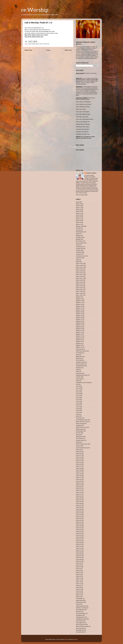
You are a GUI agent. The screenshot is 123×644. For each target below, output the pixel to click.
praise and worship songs (82, 448)
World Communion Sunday (82, 626)
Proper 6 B (78, 576)
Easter (77, 262)
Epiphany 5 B (79, 323)
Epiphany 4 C (79, 319)
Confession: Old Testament (82, 132)
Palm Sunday (79, 438)
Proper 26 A (79, 541)
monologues (79, 425)
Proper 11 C (79, 461)
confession (78, 254)
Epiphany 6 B (79, 329)
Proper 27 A (79, 546)
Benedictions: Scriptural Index (83, 134)
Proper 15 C (79, 483)
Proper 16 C (79, 489)
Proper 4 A (78, 563)
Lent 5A (78, 414)
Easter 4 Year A (79, 275)
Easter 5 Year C (80, 284)
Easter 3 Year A (79, 269)
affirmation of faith (80, 226)
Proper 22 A (79, 518)
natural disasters (80, 431)
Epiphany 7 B (79, 334)
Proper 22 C (79, 522)
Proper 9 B (78, 593)
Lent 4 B (78, 405)
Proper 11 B (79, 459)
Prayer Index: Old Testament (82, 112)
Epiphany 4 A (79, 316)
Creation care (79, 258)
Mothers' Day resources (81, 427)
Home (48, 50)
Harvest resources (80, 364)
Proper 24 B (79, 532)
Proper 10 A (79, 451)
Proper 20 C (79, 511)
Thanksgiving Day (80, 617)
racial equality (79, 598)
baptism (78, 234)
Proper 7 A (78, 580)
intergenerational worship (82, 375)
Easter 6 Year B (80, 288)
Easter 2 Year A (79, 263)
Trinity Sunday (79, 621)
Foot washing (79, 353)
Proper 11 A (79, 457)
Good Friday (79, 360)
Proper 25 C (79, 539)
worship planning (80, 632)
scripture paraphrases (81, 606)
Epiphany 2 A (79, 304)
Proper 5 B (78, 571)
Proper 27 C (79, 550)
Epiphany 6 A (79, 327)
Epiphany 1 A (79, 299)
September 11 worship (81, 608)
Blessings (78, 239)
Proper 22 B (79, 520)
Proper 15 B (79, 481)
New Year (78, 433)
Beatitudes (78, 236)
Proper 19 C (79, 505)
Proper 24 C (79, 533)
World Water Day (80, 630)
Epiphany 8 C (79, 342)
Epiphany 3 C (79, 314)
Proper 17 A (79, 490)
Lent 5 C (78, 412)
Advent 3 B (78, 217)
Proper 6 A (78, 574)
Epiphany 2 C (79, 308)
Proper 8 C (78, 589)
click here (89, 138)
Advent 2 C (78, 213)
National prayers (80, 429)
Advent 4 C (78, 224)
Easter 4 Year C (80, 278)
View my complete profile (82, 195)
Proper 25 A (79, 535)
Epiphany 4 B (79, 317)
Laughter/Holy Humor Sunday (83, 383)
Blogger (76, 639)
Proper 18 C (79, 500)
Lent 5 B (78, 410)
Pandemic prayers (80, 440)
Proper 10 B (79, 453)
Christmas (78, 250)
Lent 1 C (78, 390)
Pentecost (78, 446)
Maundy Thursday (80, 424)
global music (79, 358)
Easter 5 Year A (79, 280)
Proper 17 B (79, 492)
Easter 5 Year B (80, 282)
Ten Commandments (81, 613)
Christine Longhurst (91, 173)
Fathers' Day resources (81, 351)
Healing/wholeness (80, 366)
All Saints (78, 228)
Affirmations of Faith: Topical (82, 127)
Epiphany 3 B (79, 312)
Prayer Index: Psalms (81, 109)
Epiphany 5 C (79, 325)
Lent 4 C (78, 407)
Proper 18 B (79, 498)
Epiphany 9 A (79, 344)
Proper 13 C (79, 472)
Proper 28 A (79, 552)
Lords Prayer (79, 418)
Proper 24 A (79, 530)
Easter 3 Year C (80, 273)
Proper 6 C (78, 578)
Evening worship (80, 349)
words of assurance (80, 625)
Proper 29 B (79, 559)
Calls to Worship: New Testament (84, 104)
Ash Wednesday (80, 232)
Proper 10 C (79, 455)
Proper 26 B (79, 543)
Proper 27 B (79, 548)
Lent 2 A (78, 392)
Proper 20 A (79, 507)
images (78, 370)
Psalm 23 (78, 597)
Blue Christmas (79, 241)
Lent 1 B (78, 388)
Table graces (79, 612)
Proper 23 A (79, 524)
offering (78, 435)
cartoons (78, 245)
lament (77, 381)
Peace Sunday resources (82, 444)
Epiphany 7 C (79, 336)
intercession (79, 373)
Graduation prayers (80, 362)
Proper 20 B (79, 509)
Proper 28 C (79, 556)
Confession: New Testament (82, 129)
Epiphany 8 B (79, 338)
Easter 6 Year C (40, 44)
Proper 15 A (46, 44)
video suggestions (80, 623)
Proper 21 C (79, 517)
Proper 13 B (79, 470)
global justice (79, 357)
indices (78, 371)
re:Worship (35, 10)
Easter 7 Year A (79, 291)
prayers (78, 450)
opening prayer (79, 437)
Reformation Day (80, 602)
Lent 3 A (78, 397)
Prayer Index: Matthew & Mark (83, 114)
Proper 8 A (78, 585)
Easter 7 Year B (80, 293)
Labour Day (79, 379)
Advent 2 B (78, 211)
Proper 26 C (79, 545)
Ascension (78, 230)
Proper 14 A (79, 474)
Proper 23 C (79, 528)
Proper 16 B (79, 487)
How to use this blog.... (92, 73)
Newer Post (28, 50)
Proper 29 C (79, 561)
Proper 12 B (79, 464)
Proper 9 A (78, 591)
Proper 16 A (79, 485)
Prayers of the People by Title (83, 122)
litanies (78, 416)
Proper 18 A (79, 496)
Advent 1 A (78, 204)
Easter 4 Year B (80, 276)
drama (77, 260)
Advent (78, 202)
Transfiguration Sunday (81, 619)
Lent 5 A (78, 409)
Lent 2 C (78, 396)
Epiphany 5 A (79, 321)
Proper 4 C (78, 567)
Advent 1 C (78, 208)
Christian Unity (79, 249)
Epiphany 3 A (79, 310)
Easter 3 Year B (80, 271)
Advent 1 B (78, 206)
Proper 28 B (79, 554)
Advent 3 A (78, 215)
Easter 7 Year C (80, 295)
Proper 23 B (79, 526)
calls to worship (32, 44)
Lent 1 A (78, 386)
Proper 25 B (79, 537)
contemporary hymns (81, 256)
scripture (78, 604)
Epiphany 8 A (79, 340)
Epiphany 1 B (79, 301)
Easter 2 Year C (80, 267)
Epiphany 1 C (79, 302)
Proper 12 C (79, 466)
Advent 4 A (78, 221)
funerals (78, 355)
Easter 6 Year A (79, 286)
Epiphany (78, 297)
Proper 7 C (78, 584)
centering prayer (80, 247)
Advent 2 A (78, 209)
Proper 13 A (79, 468)
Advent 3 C (78, 219)
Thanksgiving (79, 615)
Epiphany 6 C (79, 330)
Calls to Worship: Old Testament (83, 102)
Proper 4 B (78, 565)
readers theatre (79, 600)
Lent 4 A (78, 403)
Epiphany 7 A (79, 332)
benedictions (79, 237)
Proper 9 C (78, 595)
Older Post (68, 50)
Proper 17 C (79, 494)
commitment (79, 252)
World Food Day (80, 628)
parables (78, 442)
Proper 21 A (79, 513)
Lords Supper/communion (82, 420)
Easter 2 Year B (80, 265)
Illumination (79, 368)
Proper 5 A (78, 569)
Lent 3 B (78, 399)
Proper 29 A (79, 558)
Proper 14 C (79, 477)
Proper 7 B (78, 582)
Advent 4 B (78, 222)
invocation (78, 377)
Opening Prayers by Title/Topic (83, 124)
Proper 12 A (79, 463)
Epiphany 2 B (79, 306)
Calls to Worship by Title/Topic (83, 107)
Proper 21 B (79, 515)
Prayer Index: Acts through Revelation (85, 119)
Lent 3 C (78, 401)
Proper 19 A (79, 502)
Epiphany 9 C (79, 347)
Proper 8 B (78, 587)
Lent (77, 384)
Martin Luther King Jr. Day (82, 422)
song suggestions (80, 610)
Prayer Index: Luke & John (82, 117)
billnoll (66, 639)
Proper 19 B (79, 504)
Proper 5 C (78, 572)
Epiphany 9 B (79, 345)
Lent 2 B (78, 394)
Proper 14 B (79, 476)
